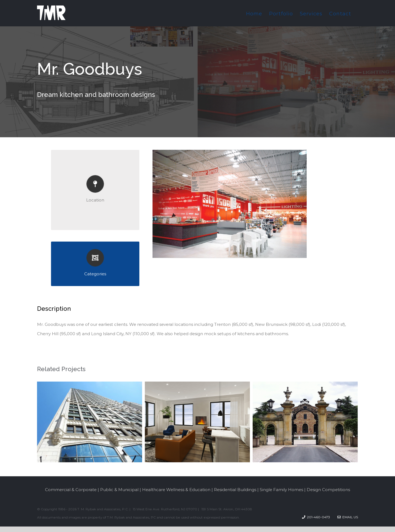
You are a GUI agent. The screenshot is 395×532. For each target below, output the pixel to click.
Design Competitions (328, 490)
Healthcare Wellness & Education (176, 490)
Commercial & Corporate (71, 490)
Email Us (348, 517)
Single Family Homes (281, 490)
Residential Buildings (235, 490)
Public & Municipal (119, 490)
